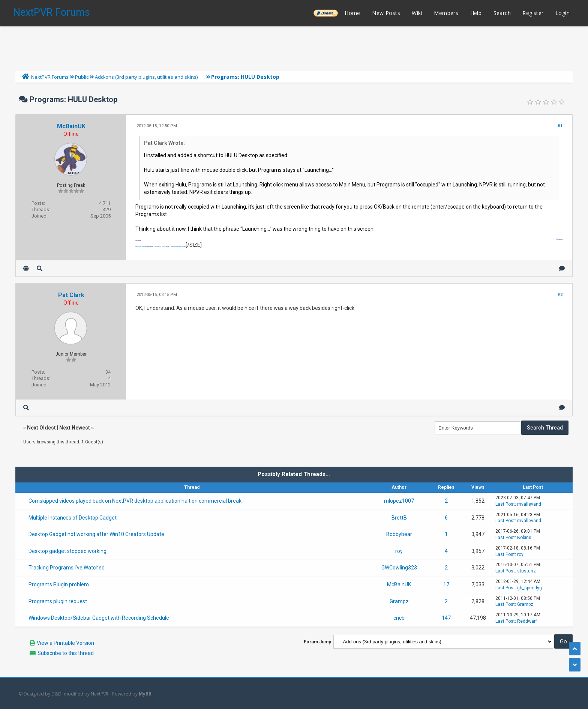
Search (502, 13)
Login (562, 13)
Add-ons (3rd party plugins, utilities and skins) (146, 77)
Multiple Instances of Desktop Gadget (73, 518)
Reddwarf (527, 621)
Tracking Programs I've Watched (67, 568)
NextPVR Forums (52, 12)
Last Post (505, 504)
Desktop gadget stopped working (67, 551)
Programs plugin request (58, 601)
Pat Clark (71, 295)
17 (446, 584)
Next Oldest (41, 428)
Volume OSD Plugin (160, 247)
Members (446, 13)
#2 (560, 295)
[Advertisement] (294, 47)
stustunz (526, 571)
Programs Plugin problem (59, 584)
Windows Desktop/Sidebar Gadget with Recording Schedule (99, 618)
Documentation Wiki (176, 247)
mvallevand (529, 504)
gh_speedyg (529, 588)
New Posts (386, 13)
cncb (399, 618)
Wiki (417, 13)
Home (352, 13)
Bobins (524, 538)
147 (446, 618)
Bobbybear (399, 534)
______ (325, 13)
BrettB (399, 518)
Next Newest (75, 428)
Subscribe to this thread (66, 653)
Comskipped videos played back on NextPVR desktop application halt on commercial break (135, 501)
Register (533, 13)
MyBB (145, 694)
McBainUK (71, 126)
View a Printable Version (65, 643)
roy (399, 551)
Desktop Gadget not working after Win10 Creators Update (96, 534)
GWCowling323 (399, 568)
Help (476, 13)
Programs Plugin (140, 247)
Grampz (399, 601)
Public (82, 77)
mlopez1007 (399, 501)
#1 (560, 126)
